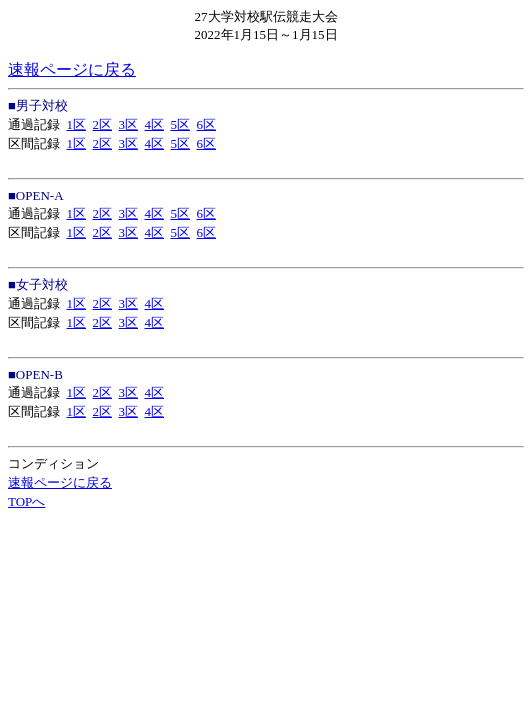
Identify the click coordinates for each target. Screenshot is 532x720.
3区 (129, 124)
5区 (181, 124)
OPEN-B (39, 374)
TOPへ (26, 501)
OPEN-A (40, 195)
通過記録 (34, 124)
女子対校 (42, 284)
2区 (103, 124)
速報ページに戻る (72, 69)
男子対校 (42, 105)
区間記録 (34, 143)
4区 (155, 124)
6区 (207, 124)
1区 (77, 124)
